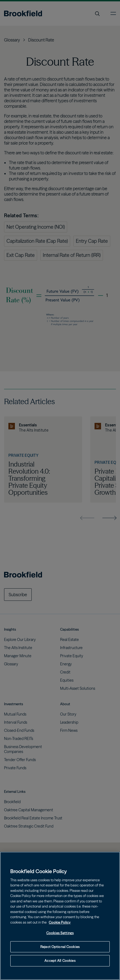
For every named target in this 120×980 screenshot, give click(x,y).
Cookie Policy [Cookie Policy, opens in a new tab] (60, 922)
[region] (60, 916)
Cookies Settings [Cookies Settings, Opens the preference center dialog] (60, 933)
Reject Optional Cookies (60, 947)
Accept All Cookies (60, 960)
